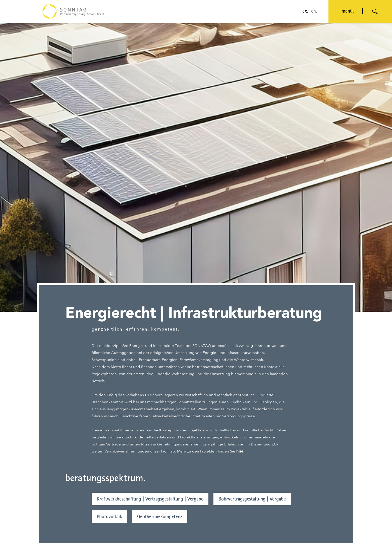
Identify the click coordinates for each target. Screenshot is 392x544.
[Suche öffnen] (375, 12)
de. (305, 12)
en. (314, 12)
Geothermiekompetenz (160, 517)
